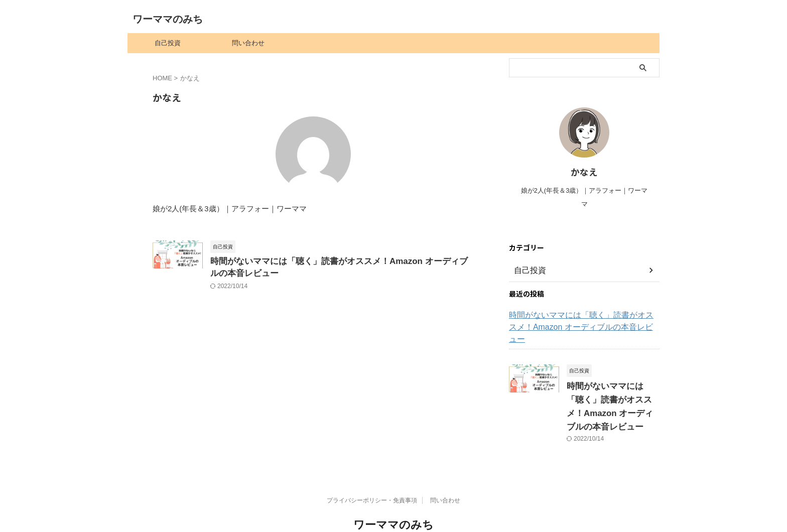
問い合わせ (248, 43)
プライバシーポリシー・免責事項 (372, 475)
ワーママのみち (168, 19)
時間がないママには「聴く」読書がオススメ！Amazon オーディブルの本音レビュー (583, 321)
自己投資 (168, 43)
